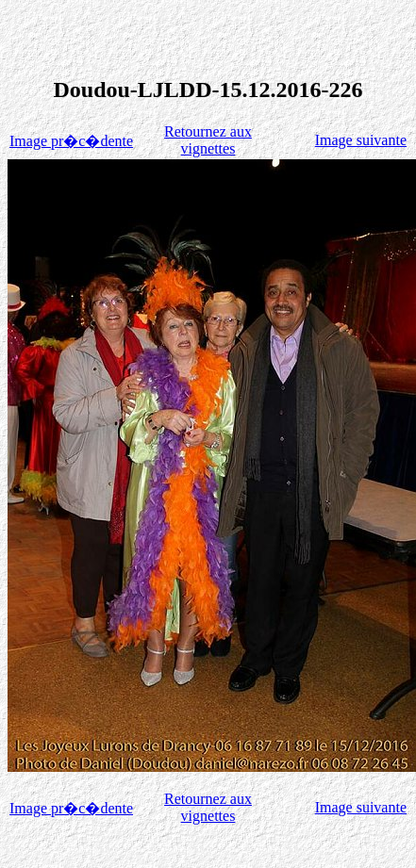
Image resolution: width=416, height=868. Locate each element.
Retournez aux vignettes (208, 140)
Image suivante (361, 140)
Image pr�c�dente (71, 141)
